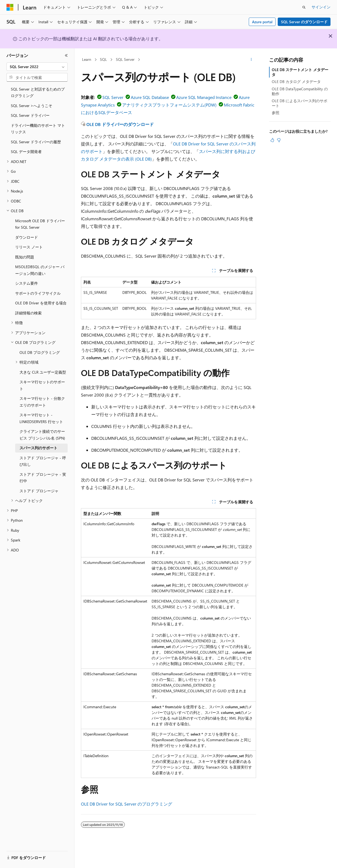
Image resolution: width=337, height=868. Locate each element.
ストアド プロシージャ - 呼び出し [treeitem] (43, 461)
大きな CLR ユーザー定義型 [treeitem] (43, 372)
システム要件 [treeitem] (27, 283)
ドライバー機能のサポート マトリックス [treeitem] (38, 129)
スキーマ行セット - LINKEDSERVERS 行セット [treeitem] (41, 418)
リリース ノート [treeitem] (29, 247)
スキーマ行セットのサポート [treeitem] (42, 385)
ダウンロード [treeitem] (27, 237)
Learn (87, 59)
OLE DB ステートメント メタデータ (300, 72)
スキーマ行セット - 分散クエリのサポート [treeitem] (42, 402)
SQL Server (125, 59)
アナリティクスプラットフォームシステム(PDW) (169, 105)
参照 (276, 113)
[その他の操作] (251, 60)
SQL (103, 59)
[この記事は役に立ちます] (272, 140)
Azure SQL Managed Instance (204, 97)
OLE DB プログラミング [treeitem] (40, 352)
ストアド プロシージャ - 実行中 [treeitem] (43, 478)
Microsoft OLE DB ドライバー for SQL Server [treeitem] (40, 224)
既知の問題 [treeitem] (25, 257)
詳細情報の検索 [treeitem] (28, 313)
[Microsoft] (10, 7)
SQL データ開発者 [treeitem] (26, 152)
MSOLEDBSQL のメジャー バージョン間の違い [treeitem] (40, 270)
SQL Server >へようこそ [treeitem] (32, 106)
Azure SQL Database (150, 97)
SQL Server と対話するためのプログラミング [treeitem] (38, 92)
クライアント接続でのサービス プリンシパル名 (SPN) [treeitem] (42, 435)
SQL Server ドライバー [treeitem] (30, 115)
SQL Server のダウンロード (304, 22)
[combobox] (37, 67)
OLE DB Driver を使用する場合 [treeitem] (41, 303)
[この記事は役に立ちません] (279, 140)
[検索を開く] (304, 7)
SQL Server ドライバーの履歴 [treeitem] (36, 142)
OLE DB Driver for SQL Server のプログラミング (127, 804)
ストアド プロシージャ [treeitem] (39, 491)
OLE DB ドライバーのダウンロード (120, 124)
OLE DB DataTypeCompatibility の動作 (300, 91)
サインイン (321, 7)
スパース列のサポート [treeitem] (38, 448)
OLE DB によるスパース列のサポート (300, 103)
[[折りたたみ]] (66, 55)
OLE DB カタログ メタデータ (296, 82)
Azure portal (262, 22)
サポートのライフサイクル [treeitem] (38, 293)
